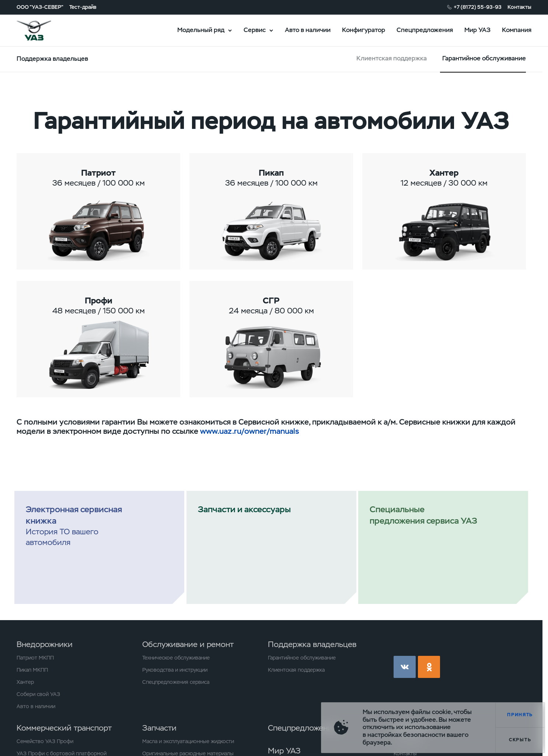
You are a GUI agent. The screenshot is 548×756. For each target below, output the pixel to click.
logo (43, 31)
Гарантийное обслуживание (302, 658)
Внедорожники (45, 644)
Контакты (519, 7)
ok (429, 667)
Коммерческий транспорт (64, 728)
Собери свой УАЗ (38, 694)
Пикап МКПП (32, 670)
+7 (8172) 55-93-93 (478, 7)
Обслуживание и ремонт (188, 644)
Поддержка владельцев (312, 644)
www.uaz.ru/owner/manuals (249, 431)
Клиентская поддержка (392, 58)
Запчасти (159, 728)
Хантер (25, 682)
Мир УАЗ (477, 30)
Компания (517, 30)
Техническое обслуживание (176, 658)
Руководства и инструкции (175, 670)
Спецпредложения (425, 30)
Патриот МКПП (35, 658)
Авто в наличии (308, 30)
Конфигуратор (364, 30)
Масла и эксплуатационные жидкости (188, 741)
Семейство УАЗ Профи (45, 741)
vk (405, 667)
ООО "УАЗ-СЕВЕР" (40, 7)
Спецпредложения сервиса (176, 682)
